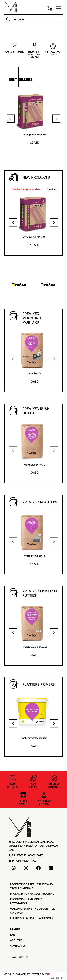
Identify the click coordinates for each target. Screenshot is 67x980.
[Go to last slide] (11, 119)
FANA (47, 974)
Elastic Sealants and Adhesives (31, 918)
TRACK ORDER (19, 957)
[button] (59, 8)
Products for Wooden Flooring (32, 894)
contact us (18, 946)
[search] (37, 19)
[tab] (26, 189)
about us (16, 940)
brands (15, 929)
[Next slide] (56, 119)
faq (13, 935)
